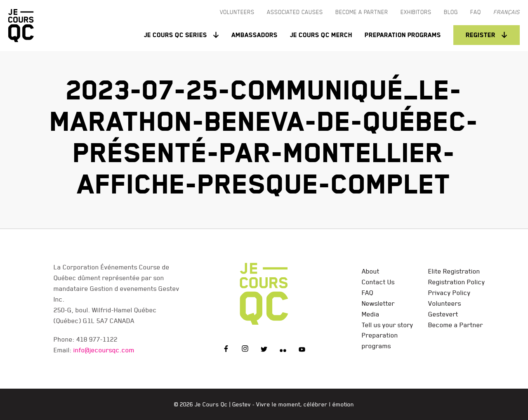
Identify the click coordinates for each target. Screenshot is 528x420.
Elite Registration (454, 271)
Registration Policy (457, 282)
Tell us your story (388, 325)
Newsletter (378, 303)
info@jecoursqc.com (104, 350)
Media (371, 314)
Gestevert (443, 314)
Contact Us (378, 282)
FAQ (368, 293)
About (371, 271)
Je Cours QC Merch (321, 35)
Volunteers (445, 303)
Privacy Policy (449, 293)
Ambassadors (255, 35)
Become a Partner (456, 325)
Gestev (242, 404)
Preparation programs (403, 35)
